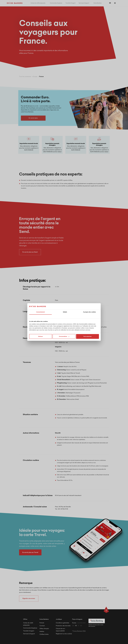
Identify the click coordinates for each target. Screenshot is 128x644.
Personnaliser (64, 336)
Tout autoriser (87, 336)
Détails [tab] (65, 312)
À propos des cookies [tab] (89, 312)
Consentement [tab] (40, 312)
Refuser (41, 336)
